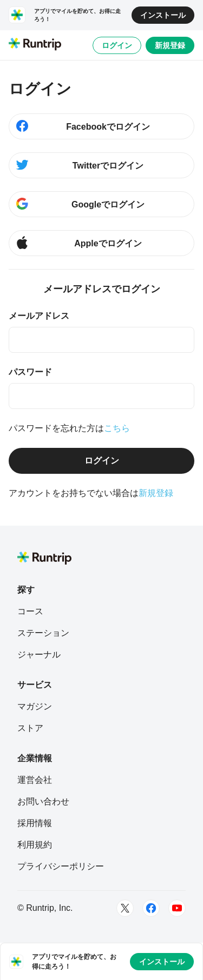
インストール (163, 15)
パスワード (30, 372)
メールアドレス (39, 316)
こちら (117, 428)
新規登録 (170, 45)
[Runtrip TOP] (35, 45)
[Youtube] (177, 908)
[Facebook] (151, 908)
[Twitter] (125, 908)
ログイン (117, 45)
